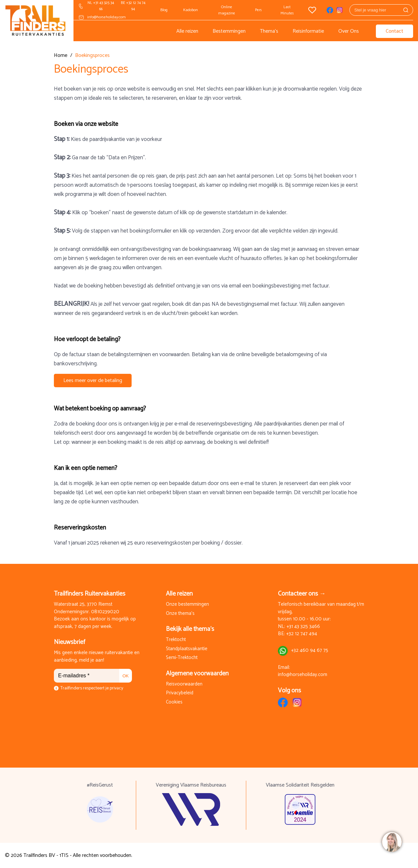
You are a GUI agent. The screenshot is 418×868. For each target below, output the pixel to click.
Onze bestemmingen (187, 605)
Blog (164, 10)
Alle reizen (187, 31)
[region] (392, 842)
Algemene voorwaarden (197, 674)
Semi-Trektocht (182, 658)
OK (126, 676)
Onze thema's (180, 614)
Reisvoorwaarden (184, 684)
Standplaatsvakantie (187, 649)
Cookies (174, 702)
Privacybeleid (180, 693)
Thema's (269, 31)
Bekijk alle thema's (190, 629)
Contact (394, 31)
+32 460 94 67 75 (310, 651)
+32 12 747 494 (302, 634)
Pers (258, 10)
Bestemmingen (229, 31)
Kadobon (191, 10)
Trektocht (176, 640)
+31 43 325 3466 (303, 627)
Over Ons (349, 31)
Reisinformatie (308, 31)
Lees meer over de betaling (93, 381)
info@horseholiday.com (106, 17)
